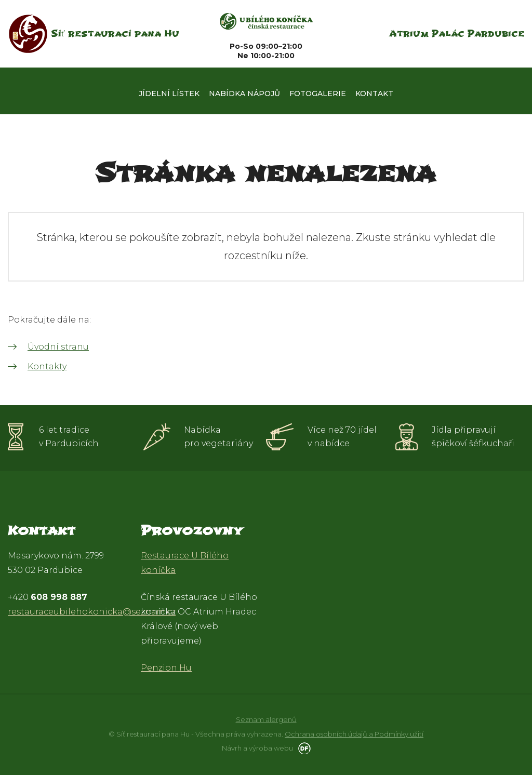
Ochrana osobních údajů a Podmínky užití (354, 734)
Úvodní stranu (58, 347)
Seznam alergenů (266, 719)
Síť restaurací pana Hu (115, 34)
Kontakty (47, 366)
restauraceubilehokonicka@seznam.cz (92, 612)
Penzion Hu (166, 668)
